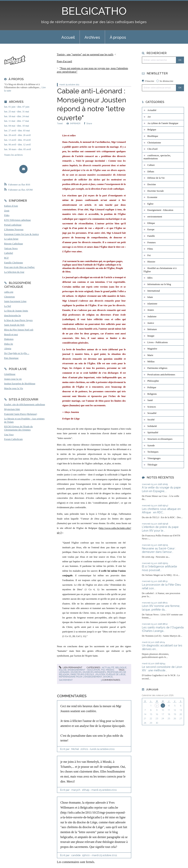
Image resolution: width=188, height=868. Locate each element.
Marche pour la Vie (14, 388)
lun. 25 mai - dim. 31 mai (17, 112)
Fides (7, 215)
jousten (100, 674)
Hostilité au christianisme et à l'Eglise (160, 270)
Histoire (151, 262)
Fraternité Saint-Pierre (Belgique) (21, 414)
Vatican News (11, 248)
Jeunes (151, 310)
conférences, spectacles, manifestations (157, 157)
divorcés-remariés (94, 672)
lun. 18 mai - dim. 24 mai (17, 116)
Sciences (152, 407)
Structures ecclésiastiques (160, 439)
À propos (118, 37)
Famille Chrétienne (14, 263)
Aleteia (8, 349)
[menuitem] (68, 37)
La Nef (8, 306)
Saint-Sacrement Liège (15, 301)
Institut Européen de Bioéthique (20, 384)
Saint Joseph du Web (14, 325)
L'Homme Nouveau (14, 229)
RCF (7, 258)
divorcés (76, 672)
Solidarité (152, 426)
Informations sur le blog (159, 284)
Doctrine (152, 184)
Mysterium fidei (12, 409)
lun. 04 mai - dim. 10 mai (17, 126)
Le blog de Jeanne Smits (16, 311)
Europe (151, 229)
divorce (108, 677)
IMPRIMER (73, 123)
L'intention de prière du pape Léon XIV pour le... (160, 529)
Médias (110, 670)
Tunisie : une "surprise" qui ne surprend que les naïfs (85, 55)
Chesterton (9, 297)
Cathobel (9, 253)
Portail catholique (13, 225)
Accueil (68, 37)
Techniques (153, 452)
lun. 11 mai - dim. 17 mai (17, 121)
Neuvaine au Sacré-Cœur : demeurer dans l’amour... (159, 550)
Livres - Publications (158, 342)
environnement (155, 217)
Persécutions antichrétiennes (161, 375)
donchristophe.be (13, 316)
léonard (64, 672)
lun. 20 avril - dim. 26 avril (17, 135)
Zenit (7, 211)
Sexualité (152, 413)
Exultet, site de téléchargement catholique (25, 404)
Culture (151, 165)
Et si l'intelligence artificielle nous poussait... (160, 568)
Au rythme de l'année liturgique (163, 123)
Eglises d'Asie (11, 206)
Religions (152, 394)
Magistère (152, 349)
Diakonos (9, 339)
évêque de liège (116, 674)
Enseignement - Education (84, 670)
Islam (150, 297)
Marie (150, 355)
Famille (151, 236)
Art (149, 117)
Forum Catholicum (13, 439)
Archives (92, 37)
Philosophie (153, 381)
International (154, 291)
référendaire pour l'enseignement (80, 677)
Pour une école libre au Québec (20, 267)
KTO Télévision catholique (18, 220)
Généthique (10, 374)
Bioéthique (153, 136)
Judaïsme (152, 316)
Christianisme (154, 143)
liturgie (151, 336)
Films (150, 249)
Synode (151, 446)
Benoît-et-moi (11, 335)
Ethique (151, 223)
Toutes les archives (13, 155)
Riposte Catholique (14, 244)
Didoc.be (9, 344)
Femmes (152, 242)
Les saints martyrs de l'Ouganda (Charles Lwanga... (163, 629)
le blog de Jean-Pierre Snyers (18, 320)
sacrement (66, 680)
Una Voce (9, 435)
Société (151, 420)
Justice (151, 323)
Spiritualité (153, 432)
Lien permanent (71, 667)
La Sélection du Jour (14, 272)
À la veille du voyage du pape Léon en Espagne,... (161, 489)
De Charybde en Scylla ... (17, 353)
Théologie (152, 465)
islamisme (152, 304)
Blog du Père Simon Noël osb (19, 330)
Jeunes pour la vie (13, 379)
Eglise (63, 670)
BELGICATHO (94, 11)
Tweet (60, 123)
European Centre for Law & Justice (22, 234)
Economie (152, 197)
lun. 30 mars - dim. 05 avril (18, 149)
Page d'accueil (64, 61)
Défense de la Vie (156, 178)
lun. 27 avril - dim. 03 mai (17, 131)
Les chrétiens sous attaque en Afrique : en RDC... (161, 511)
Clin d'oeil (153, 149)
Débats (151, 172)
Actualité (108, 667)
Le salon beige (11, 239)
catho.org (9, 292)
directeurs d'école (82, 674)
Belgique (121, 667)
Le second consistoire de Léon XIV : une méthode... (162, 669)
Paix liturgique (11, 358)
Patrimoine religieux (157, 368)
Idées (150, 278)
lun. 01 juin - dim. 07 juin (17, 107)
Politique (152, 387)
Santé (150, 400)
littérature (152, 329)
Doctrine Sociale (156, 191)
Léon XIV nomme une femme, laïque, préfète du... (161, 608)
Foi (103, 670)
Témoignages (154, 458)
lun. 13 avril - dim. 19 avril (17, 140)
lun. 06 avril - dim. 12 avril (17, 145)
